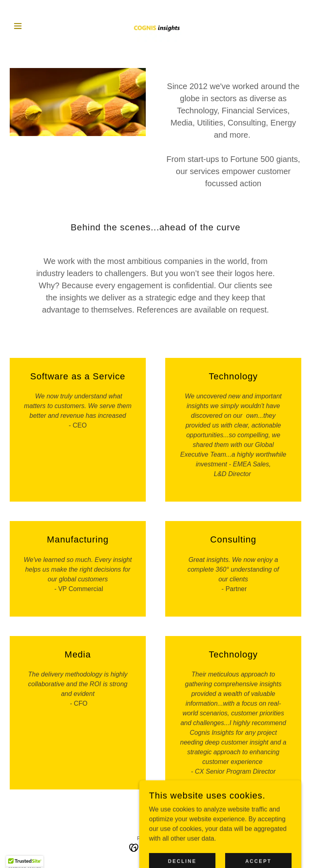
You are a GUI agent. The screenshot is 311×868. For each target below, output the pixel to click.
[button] (32, 26)
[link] (155, 26)
